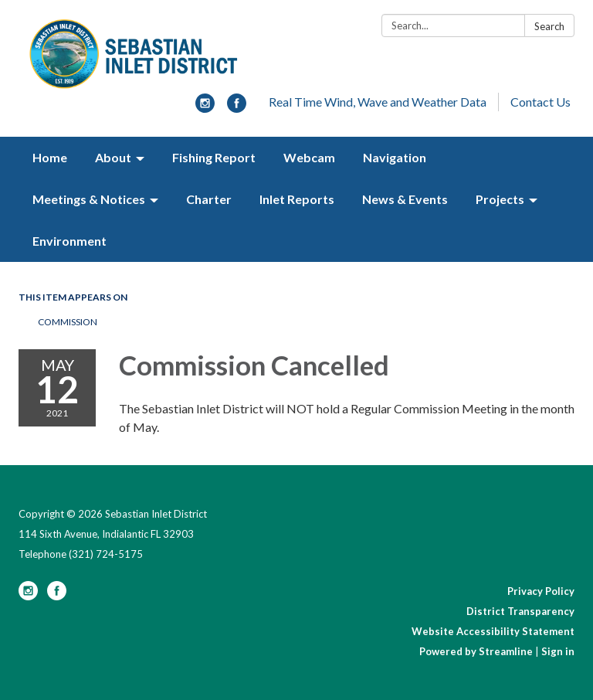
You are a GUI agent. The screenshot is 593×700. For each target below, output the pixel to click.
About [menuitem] (113, 157)
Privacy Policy (541, 591)
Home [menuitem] (50, 157)
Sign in (558, 651)
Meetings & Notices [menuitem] (89, 199)
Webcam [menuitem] (309, 157)
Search (549, 26)
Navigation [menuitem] (395, 157)
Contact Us (540, 102)
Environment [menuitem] (69, 241)
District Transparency (520, 611)
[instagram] (205, 108)
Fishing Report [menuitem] (214, 157)
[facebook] (237, 108)
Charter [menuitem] (209, 199)
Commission (68, 322)
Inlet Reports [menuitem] (297, 199)
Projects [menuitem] (500, 199)
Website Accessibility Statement (493, 631)
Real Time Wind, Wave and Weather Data (378, 102)
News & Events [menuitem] (405, 199)
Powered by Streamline (476, 651)
